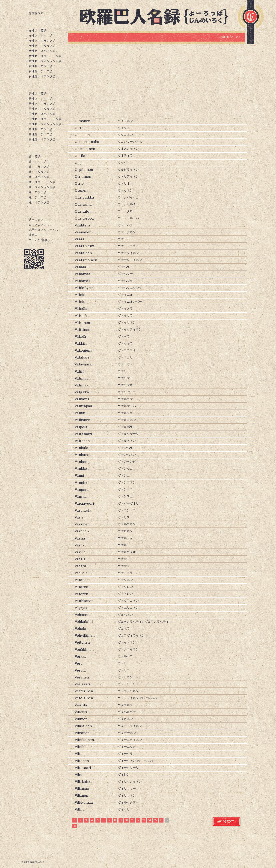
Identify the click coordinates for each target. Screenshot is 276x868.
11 (132, 820)
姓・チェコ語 (38, 197)
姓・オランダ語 (39, 202)
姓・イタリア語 (39, 172)
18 (75, 826)
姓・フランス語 (39, 167)
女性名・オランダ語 (42, 76)
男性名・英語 (38, 94)
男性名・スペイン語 (42, 114)
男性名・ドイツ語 (41, 99)
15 (155, 820)
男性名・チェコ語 (41, 134)
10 (127, 820)
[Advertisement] (156, 81)
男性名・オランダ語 (42, 139)
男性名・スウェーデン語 (45, 119)
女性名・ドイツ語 (41, 36)
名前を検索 (36, 13)
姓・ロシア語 (38, 192)
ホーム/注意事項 (40, 240)
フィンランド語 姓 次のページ (227, 822)
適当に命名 (36, 220)
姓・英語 (35, 157)
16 (161, 820)
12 (138, 820)
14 (150, 820)
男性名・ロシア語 (41, 129)
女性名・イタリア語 (42, 46)
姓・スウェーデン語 (42, 182)
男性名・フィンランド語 (45, 124)
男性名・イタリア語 (42, 109)
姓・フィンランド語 (42, 187)
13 (144, 820)
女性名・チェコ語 (41, 71)
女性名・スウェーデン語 (45, 56)
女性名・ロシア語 (41, 66)
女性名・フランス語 (42, 41)
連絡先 (33, 235)
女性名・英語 (38, 31)
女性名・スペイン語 (42, 51)
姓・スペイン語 (39, 177)
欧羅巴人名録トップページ (158, 16)
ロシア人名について (42, 225)
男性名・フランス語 (42, 104)
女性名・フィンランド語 (45, 61)
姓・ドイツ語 (38, 162)
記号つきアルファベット (45, 230)
